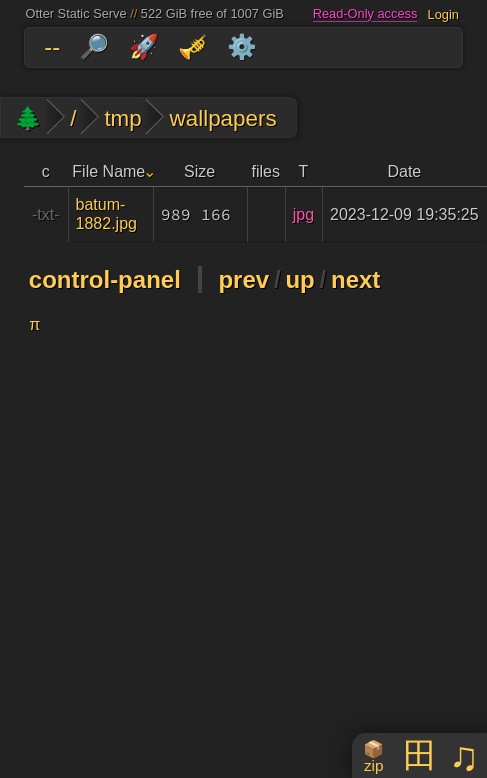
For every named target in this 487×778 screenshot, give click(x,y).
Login (443, 13)
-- (52, 46)
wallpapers (223, 118)
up (299, 279)
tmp (122, 118)
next (355, 279)
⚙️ (242, 46)
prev (243, 279)
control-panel (105, 279)
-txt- (46, 214)
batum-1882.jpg (106, 214)
